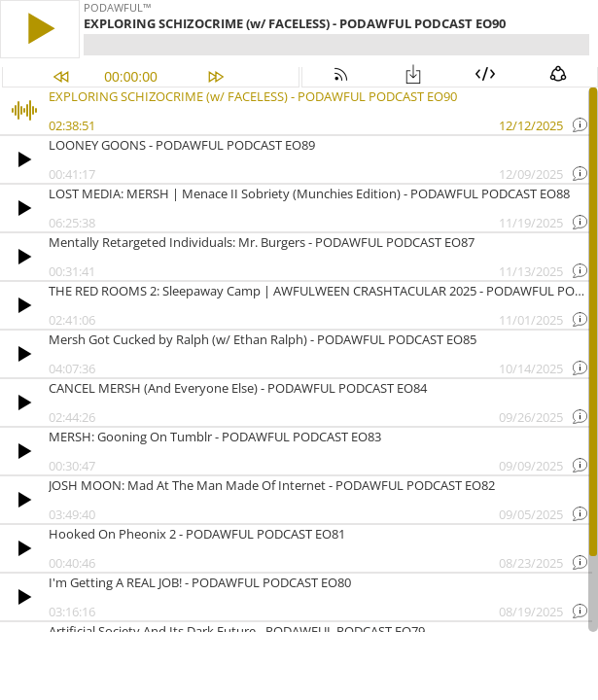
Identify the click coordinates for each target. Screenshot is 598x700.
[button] (40, 29)
